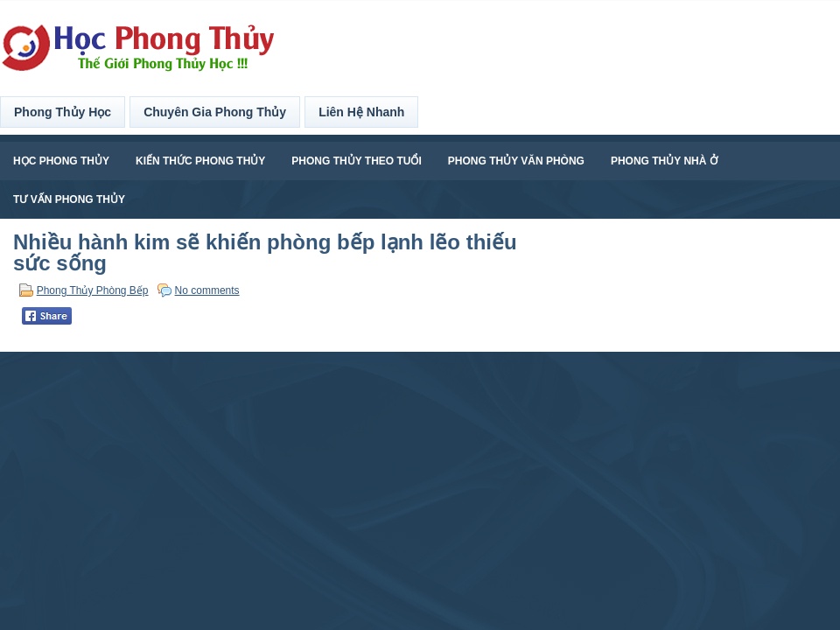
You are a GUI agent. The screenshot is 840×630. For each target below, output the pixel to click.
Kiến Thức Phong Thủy (200, 161)
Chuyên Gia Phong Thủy (215, 112)
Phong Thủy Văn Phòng (516, 161)
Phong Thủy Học (63, 112)
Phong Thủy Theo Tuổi (356, 161)
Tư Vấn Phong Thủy (69, 199)
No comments (207, 290)
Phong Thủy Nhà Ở (664, 161)
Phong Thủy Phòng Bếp (93, 290)
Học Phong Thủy (61, 161)
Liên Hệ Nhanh (361, 112)
